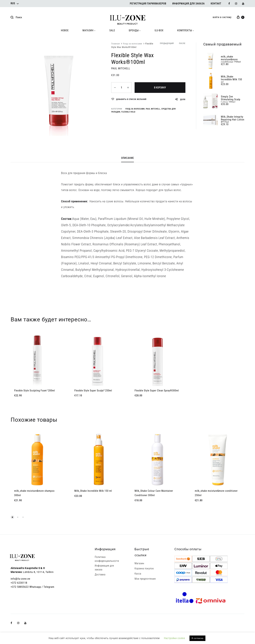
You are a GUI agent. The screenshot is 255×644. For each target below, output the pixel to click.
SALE (112, 30)
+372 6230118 (19, 583)
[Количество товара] (121, 88)
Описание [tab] (127, 158)
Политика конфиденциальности (107, 559)
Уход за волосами (133, 44)
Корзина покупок (144, 568)
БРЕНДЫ (135, 30)
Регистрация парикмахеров (148, 4)
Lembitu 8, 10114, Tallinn (38, 572)
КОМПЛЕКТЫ (186, 30)
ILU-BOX (159, 30)
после (182, 43)
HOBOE (65, 30)
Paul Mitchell (153, 109)
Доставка (100, 574)
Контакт (216, 4)
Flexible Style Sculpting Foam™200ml (35, 391)
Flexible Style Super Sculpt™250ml (93, 391)
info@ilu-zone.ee (20, 579)
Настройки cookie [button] (175, 638)
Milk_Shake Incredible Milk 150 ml (93, 491)
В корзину (160, 88)
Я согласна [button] (198, 638)
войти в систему (222, 17)
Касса (138, 574)
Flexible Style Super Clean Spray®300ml (157, 391)
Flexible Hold (128, 112)
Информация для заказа (189, 4)
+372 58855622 (20, 587)
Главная (116, 44)
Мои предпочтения (145, 579)
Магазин (139, 563)
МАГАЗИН (89, 30)
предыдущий (167, 43)
